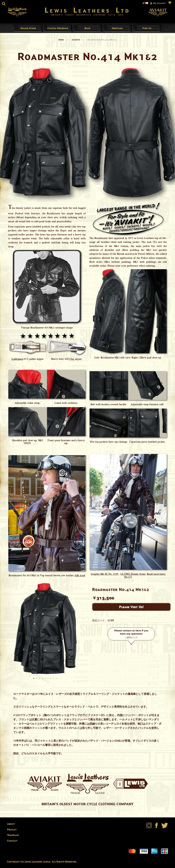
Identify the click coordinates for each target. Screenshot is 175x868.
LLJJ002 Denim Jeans (133, 575)
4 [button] (43, 680)
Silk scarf (80, 577)
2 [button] (37, 680)
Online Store (28, 29)
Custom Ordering (58, 29)
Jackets (76, 41)
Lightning (17, 360)
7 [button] (51, 680)
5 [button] (45, 680)
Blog (87, 29)
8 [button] (54, 680)
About (11, 825)
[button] (4, 4)
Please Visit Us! (131, 608)
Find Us (147, 29)
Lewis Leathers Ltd (87, 11)
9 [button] (57, 680)
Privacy (12, 831)
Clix (72, 360)
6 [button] (48, 680)
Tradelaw (13, 836)
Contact (12, 842)
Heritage (117, 29)
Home (61, 41)
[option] (45, 630)
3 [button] (40, 680)
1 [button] (34, 680)
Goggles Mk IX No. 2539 (105, 575)
